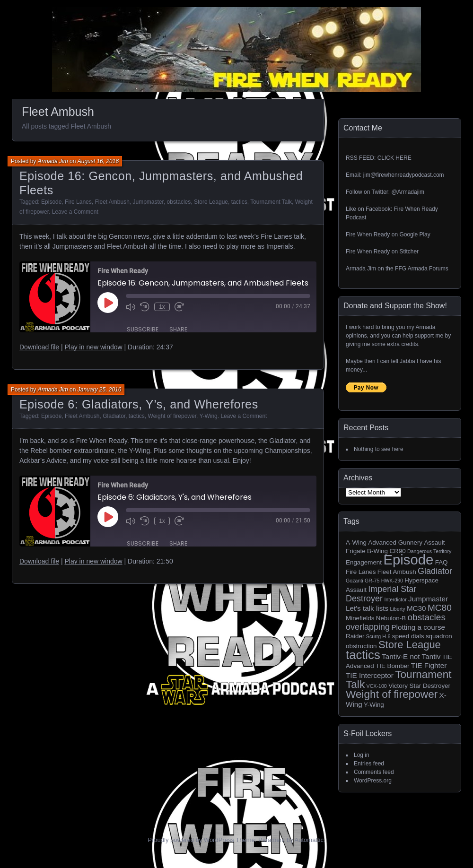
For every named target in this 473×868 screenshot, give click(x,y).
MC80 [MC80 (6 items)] (440, 608)
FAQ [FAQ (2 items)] (442, 562)
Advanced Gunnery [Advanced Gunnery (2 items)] (395, 542)
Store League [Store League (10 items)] (410, 645)
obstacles (179, 202)
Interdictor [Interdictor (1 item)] (395, 599)
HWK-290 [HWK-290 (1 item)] (392, 581)
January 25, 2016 (100, 390)
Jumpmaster (148, 202)
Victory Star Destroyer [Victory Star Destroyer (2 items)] (419, 686)
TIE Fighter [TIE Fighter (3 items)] (429, 665)
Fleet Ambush (112, 202)
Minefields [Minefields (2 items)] (360, 618)
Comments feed (374, 772)
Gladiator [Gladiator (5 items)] (435, 571)
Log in (362, 755)
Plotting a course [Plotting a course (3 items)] (418, 627)
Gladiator (114, 416)
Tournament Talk (271, 202)
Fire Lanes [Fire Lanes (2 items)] (361, 572)
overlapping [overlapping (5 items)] (368, 627)
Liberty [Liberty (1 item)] (398, 609)
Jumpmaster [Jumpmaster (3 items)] (428, 599)
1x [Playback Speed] (162, 307)
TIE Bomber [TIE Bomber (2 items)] (393, 666)
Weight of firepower (172, 416)
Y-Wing (208, 416)
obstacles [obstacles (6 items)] (426, 617)
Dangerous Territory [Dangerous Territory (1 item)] (429, 551)
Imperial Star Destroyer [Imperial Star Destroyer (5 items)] (381, 594)
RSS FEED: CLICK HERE (379, 158)
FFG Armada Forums (422, 269)
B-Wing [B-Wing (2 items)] (377, 551)
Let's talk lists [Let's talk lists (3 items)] (367, 608)
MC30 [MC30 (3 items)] (416, 608)
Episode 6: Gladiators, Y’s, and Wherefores (139, 404)
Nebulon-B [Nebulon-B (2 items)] (391, 618)
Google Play (415, 234)
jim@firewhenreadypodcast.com (404, 175)
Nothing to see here (379, 449)
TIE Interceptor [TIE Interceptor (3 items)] (370, 675)
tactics (239, 202)
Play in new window (93, 347)
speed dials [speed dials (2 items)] (408, 636)
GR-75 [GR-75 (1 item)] (372, 581)
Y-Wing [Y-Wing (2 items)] (374, 705)
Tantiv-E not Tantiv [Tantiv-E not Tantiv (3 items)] (411, 656)
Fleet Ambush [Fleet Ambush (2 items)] (397, 572)
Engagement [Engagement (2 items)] (364, 562)
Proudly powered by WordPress (191, 840)
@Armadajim (408, 192)
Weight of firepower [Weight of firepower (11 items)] (392, 694)
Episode (51, 202)
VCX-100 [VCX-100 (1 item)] (377, 686)
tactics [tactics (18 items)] (363, 655)
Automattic (309, 840)
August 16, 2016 (98, 161)
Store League (211, 202)
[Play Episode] (108, 303)
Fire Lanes (78, 202)
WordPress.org (373, 781)
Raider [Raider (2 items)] (355, 636)
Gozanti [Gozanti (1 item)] (355, 581)
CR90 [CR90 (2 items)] (397, 551)
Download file (39, 347)
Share (178, 329)
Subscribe (143, 329)
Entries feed (369, 764)
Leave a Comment (75, 212)
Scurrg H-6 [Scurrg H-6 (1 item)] (378, 636)
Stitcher (409, 252)
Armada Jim (53, 161)
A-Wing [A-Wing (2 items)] (356, 542)
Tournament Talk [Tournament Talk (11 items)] (399, 679)
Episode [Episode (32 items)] (408, 560)
